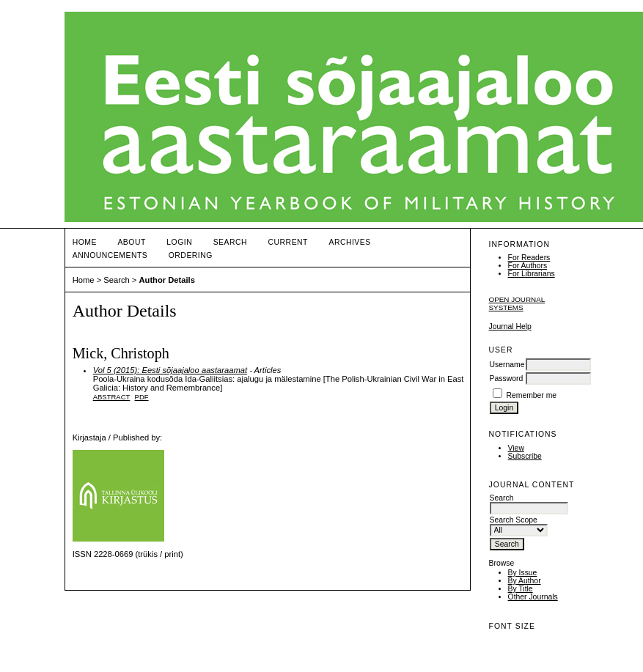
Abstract (112, 397)
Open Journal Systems (517, 303)
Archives (349, 242)
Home (85, 242)
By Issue (523, 573)
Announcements (110, 255)
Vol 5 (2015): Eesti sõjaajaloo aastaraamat (170, 370)
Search (230, 242)
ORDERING (191, 255)
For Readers (529, 258)
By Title (521, 589)
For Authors (528, 266)
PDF (142, 397)
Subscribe (525, 456)
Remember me (531, 395)
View (516, 448)
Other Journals (533, 597)
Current (288, 242)
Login (179, 242)
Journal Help (510, 326)
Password (507, 379)
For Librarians (532, 274)
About (131, 242)
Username (507, 365)
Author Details (166, 280)
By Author (525, 581)
